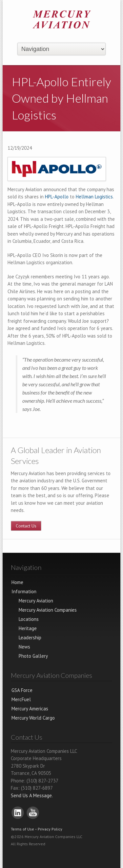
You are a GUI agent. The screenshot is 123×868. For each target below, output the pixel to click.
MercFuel (21, 699)
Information (24, 591)
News (24, 647)
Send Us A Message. (32, 795)
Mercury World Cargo (33, 718)
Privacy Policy (50, 829)
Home (17, 582)
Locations (29, 619)
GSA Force (22, 690)
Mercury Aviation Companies (48, 610)
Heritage (28, 628)
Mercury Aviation (36, 601)
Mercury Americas (30, 709)
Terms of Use (22, 829)
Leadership (30, 638)
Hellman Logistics (94, 197)
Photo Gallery (33, 656)
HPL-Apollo (57, 197)
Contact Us (26, 526)
